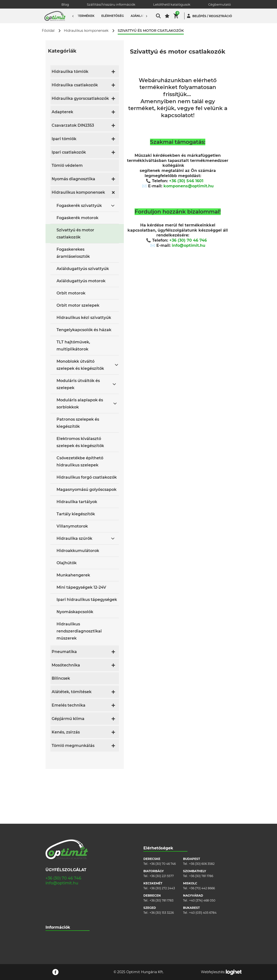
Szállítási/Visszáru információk (111, 4)
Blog (65, 4)
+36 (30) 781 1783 (162, 846)
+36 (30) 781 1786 (201, 821)
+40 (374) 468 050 (202, 846)
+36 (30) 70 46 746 (188, 240)
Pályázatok (54, 920)
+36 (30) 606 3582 (202, 809)
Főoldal (48, 31)
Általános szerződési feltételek (67, 898)
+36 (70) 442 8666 (202, 833)
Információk (58, 873)
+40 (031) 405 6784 (203, 858)
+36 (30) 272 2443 (162, 833)
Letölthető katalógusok (172, 4)
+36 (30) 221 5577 (162, 821)
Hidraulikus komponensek (86, 31)
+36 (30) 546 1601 (186, 181)
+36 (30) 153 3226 (162, 858)
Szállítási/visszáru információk (67, 891)
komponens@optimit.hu (189, 186)
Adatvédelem (55, 913)
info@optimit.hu (189, 245)
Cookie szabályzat (59, 905)
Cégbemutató (219, 4)
